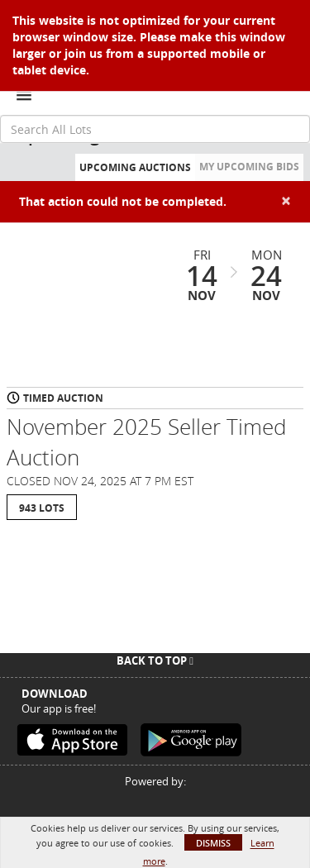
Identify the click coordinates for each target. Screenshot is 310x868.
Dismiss (213, 843)
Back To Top (155, 661)
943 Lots (42, 508)
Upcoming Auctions (135, 167)
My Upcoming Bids (249, 167)
